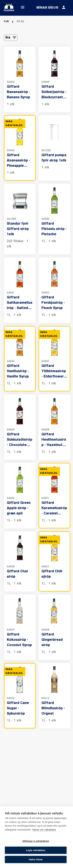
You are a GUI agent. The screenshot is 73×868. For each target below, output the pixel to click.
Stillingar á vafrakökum (36, 841)
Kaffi (6, 21)
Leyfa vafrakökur (36, 850)
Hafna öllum (36, 860)
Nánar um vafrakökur (44, 830)
